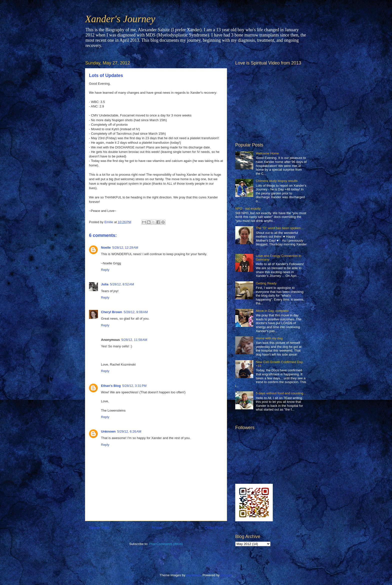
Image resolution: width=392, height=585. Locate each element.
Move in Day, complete (272, 311)
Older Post (214, 528)
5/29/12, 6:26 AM (129, 431)
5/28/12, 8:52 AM (122, 284)
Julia (105, 284)
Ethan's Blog (111, 386)
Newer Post (99, 528)
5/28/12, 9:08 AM (136, 312)
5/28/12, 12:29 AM (125, 248)
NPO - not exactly (248, 209)
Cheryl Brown (112, 312)
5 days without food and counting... (281, 393)
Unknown (108, 431)
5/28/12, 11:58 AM (134, 340)
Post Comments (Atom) (166, 544)
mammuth (193, 575)
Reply (105, 270)
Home (157, 528)
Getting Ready (266, 283)
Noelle (106, 248)
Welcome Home (267, 153)
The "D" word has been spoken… (280, 228)
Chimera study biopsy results (277, 181)
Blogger (226, 575)
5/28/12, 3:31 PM (134, 386)
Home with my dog (269, 338)
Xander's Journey (120, 19)
